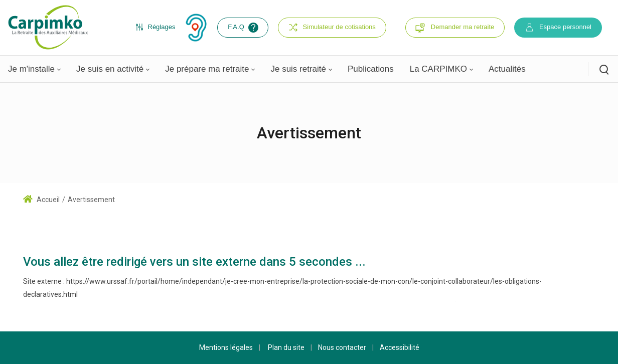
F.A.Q (244, 28)
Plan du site (286, 347)
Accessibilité (400, 347)
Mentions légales (226, 347)
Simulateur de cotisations (332, 27)
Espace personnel (558, 27)
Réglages (156, 27)
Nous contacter (342, 347)
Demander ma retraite (462, 27)
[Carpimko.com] (48, 27)
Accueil (41, 200)
